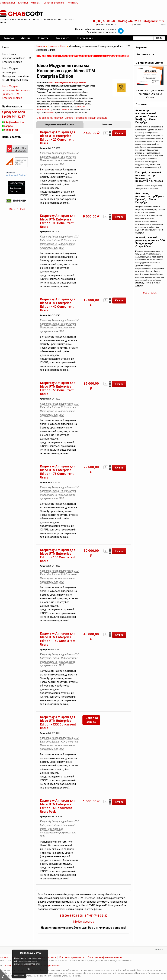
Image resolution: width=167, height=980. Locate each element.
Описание (107, 124)
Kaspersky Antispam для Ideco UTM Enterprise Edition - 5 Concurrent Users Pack (58, 806)
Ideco (63, 46)
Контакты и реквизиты (72, 957)
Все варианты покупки (50, 118)
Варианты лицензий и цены (60, 124)
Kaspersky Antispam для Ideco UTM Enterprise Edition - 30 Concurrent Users (58, 221)
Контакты (73, 3)
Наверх (159, 950)
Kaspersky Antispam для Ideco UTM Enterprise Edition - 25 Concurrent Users (58, 138)
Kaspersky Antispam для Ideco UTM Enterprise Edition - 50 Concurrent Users (58, 388)
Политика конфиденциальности (105, 957)
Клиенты (23, 3)
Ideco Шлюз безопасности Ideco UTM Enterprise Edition (17, 58)
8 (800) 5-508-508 (105, 21)
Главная (41, 46)
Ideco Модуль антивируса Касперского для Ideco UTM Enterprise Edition (16, 74)
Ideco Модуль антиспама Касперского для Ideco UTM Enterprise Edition (16, 92)
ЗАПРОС (66, 110)
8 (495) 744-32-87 (129, 21)
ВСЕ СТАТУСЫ (17, 209)
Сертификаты (7, 3)
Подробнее (19, 976)
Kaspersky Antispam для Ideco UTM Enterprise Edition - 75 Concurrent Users (58, 472)
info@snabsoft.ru (154, 21)
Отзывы (36, 3)
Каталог (53, 46)
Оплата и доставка (54, 3)
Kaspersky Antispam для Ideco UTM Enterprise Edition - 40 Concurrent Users (58, 305)
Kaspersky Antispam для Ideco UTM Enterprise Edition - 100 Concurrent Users (58, 555)
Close (45, 953)
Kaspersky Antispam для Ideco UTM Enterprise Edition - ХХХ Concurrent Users (58, 723)
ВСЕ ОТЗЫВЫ (150, 293)
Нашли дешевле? (98, 118)
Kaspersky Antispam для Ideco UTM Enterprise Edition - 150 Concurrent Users (58, 639)
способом (50, 113)
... (134, 961)
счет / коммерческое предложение (67, 82)
